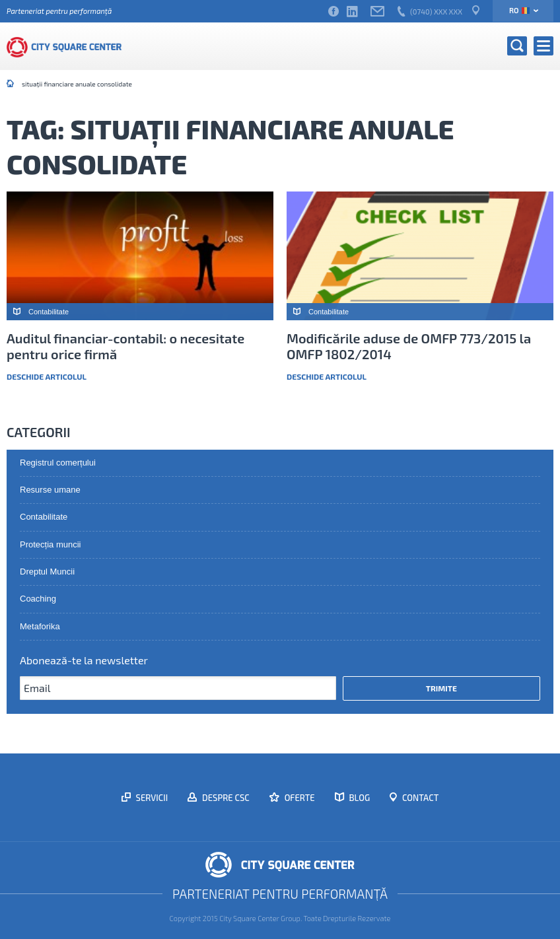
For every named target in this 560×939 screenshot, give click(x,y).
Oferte (299, 798)
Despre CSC (225, 798)
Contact (419, 798)
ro (519, 10)
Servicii (151, 798)
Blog (359, 798)
